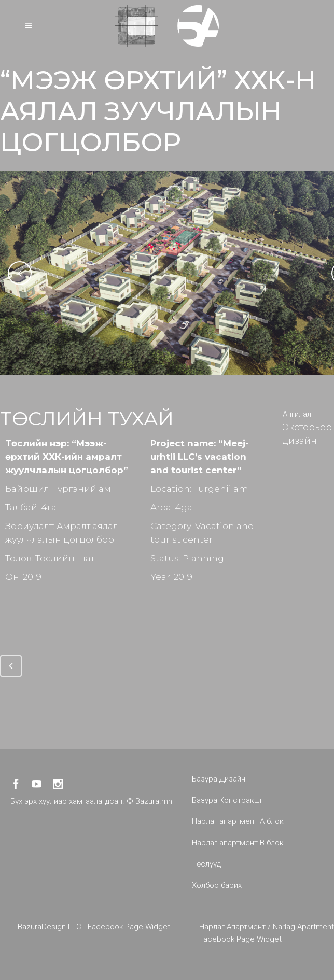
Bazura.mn (154, 801)
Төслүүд (206, 864)
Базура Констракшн (228, 800)
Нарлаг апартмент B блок (238, 843)
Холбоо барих (217, 885)
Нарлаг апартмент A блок (238, 821)
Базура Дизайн (219, 779)
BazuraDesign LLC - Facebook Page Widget (94, 927)
